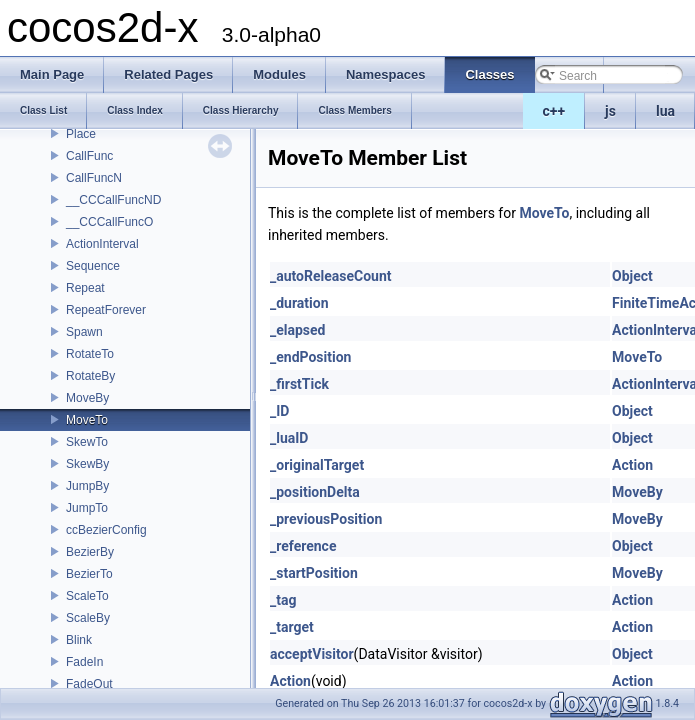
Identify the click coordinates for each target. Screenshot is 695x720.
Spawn (84, 332)
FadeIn (84, 662)
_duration (299, 303)
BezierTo (89, 574)
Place (81, 134)
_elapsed (298, 330)
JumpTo (87, 508)
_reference (303, 546)
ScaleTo (87, 596)
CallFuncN (94, 178)
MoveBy (87, 398)
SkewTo (87, 442)
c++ (554, 111)
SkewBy (87, 464)
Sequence (93, 266)
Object (632, 276)
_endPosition (310, 357)
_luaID (289, 438)
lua (665, 111)
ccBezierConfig (106, 530)
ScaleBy (88, 618)
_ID (279, 411)
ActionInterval (102, 244)
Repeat (85, 288)
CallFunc (89, 156)
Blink (79, 640)
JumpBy (87, 486)
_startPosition (314, 573)
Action (632, 465)
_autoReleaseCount (331, 276)
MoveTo (87, 420)
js (610, 111)
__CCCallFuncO (109, 222)
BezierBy (90, 552)
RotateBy (90, 376)
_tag (283, 600)
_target (292, 627)
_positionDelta (315, 492)
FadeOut (89, 684)
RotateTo (90, 354)
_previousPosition (326, 519)
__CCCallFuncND (113, 200)
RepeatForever (106, 310)
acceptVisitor (312, 654)
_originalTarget (317, 465)
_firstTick (299, 384)
